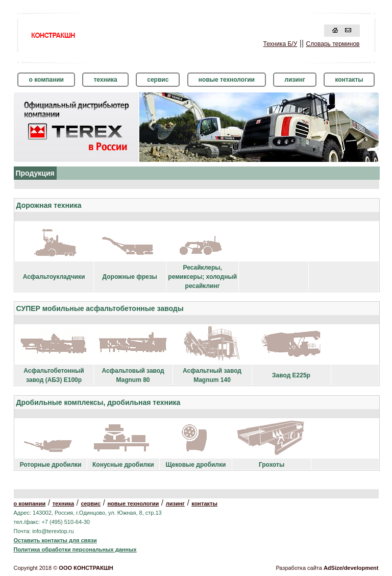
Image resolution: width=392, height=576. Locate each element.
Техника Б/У (280, 44)
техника (105, 80)
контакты (349, 80)
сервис (158, 80)
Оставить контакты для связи (55, 540)
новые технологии (227, 80)
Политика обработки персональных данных (75, 549)
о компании (46, 80)
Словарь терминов (333, 44)
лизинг (295, 80)
